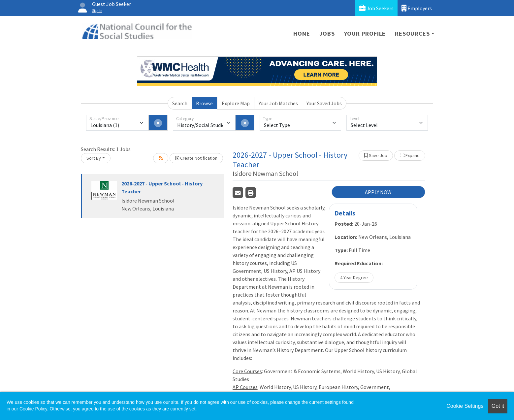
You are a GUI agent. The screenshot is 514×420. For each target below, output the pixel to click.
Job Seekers (376, 8)
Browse (204, 103)
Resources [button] (412, 33)
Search (180, 103)
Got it (498, 406)
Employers (417, 8)
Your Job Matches (278, 103)
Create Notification (196, 158)
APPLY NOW (378, 192)
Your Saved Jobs (324, 103)
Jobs (327, 33)
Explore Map (236, 103)
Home (302, 33)
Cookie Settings (465, 406)
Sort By (94, 158)
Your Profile (365, 33)
